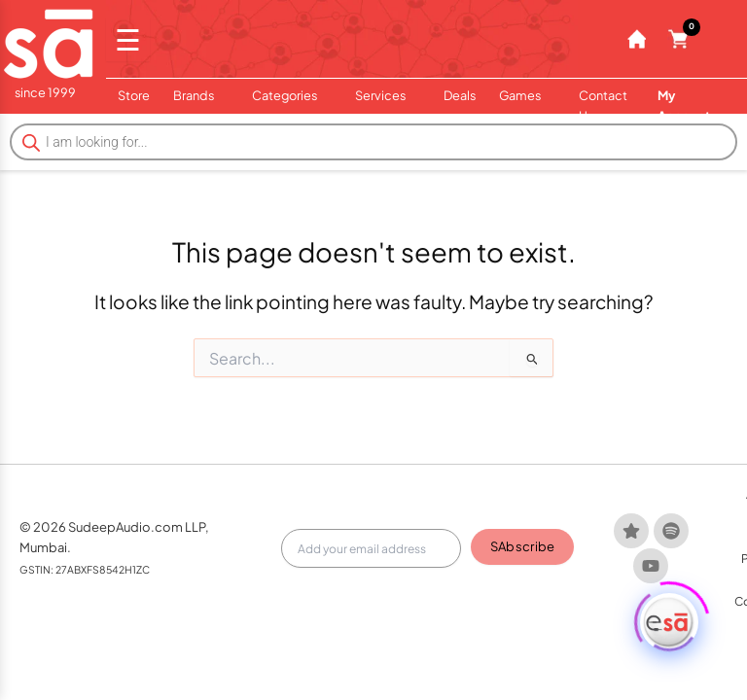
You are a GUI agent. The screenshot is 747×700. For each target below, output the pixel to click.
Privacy (701, 566)
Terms (651, 566)
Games (527, 95)
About (561, 566)
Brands (201, 95)
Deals (460, 95)
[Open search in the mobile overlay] (373, 142)
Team (607, 566)
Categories (292, 95)
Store (134, 95)
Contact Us (603, 105)
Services (388, 95)
